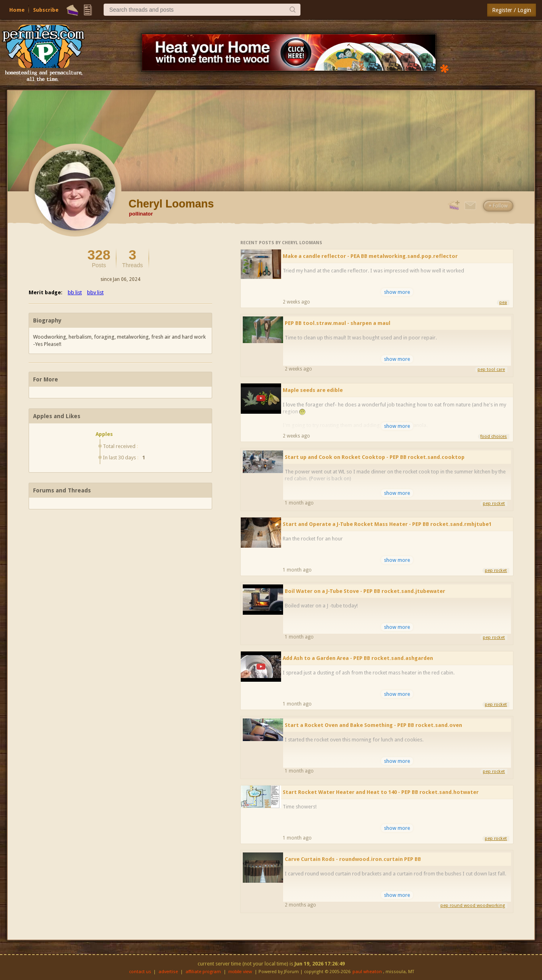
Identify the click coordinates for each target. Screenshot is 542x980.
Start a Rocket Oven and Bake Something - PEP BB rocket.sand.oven (373, 725)
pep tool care (491, 370)
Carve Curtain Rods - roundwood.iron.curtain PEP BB (353, 859)
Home (17, 10)
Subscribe (46, 10)
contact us (140, 972)
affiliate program (203, 972)
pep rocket (494, 504)
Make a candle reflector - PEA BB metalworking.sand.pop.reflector (370, 256)
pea (503, 303)
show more (397, 292)
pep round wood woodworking (473, 906)
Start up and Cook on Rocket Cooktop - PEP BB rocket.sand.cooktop (375, 457)
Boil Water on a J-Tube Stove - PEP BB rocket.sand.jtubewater (365, 591)
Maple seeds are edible (313, 390)
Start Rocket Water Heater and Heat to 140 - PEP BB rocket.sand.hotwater (381, 792)
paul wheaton (367, 972)
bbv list (95, 292)
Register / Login (512, 10)
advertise (168, 972)
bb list (75, 292)
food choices (494, 437)
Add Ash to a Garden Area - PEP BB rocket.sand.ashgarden (358, 658)
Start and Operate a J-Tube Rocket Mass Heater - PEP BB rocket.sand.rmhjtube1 (387, 524)
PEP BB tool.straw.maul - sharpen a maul (338, 323)
